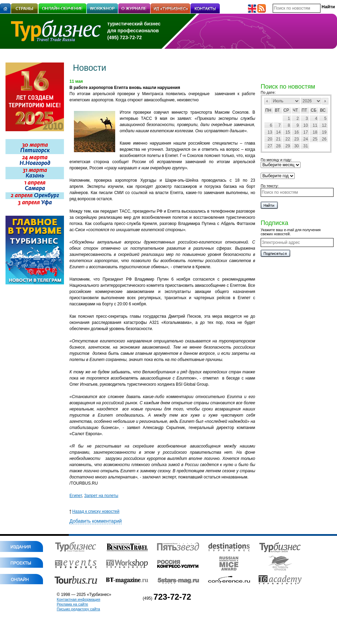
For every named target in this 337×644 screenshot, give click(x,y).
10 (306, 125)
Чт (295, 110)
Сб (314, 110)
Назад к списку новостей (94, 511)
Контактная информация (78, 599)
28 (278, 146)
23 (297, 139)
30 (297, 146)
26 (324, 139)
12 (324, 125)
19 (324, 132)
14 (278, 132)
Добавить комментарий (96, 521)
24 (306, 139)
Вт (277, 110)
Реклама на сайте (72, 604)
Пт (304, 110)
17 (306, 132)
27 (270, 146)
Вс (323, 110)
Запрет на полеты (101, 496)
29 (288, 146)
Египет (76, 496)
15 (288, 132)
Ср (286, 110)
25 (315, 139)
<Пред (267, 101)
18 (315, 132)
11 (315, 125)
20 (270, 139)
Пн (268, 110)
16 (297, 132)
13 (270, 132)
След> (325, 101)
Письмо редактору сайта (78, 609)
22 (288, 139)
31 (306, 146)
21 (278, 139)
